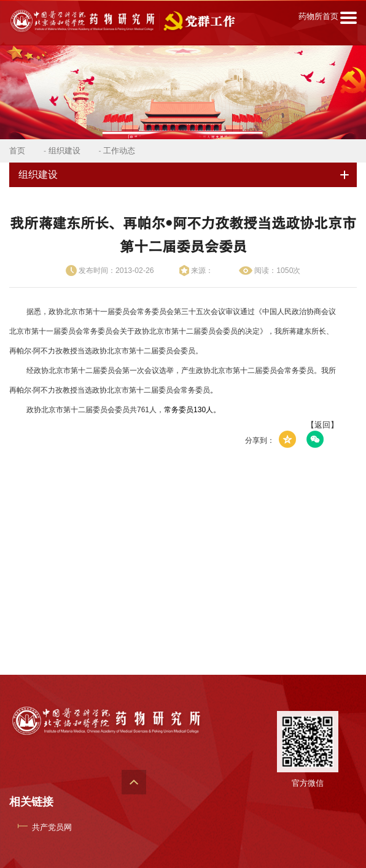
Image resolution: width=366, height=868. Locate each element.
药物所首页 (318, 16)
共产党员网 (52, 827)
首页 (17, 151)
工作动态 (119, 151)
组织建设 (64, 151)
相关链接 (31, 802)
